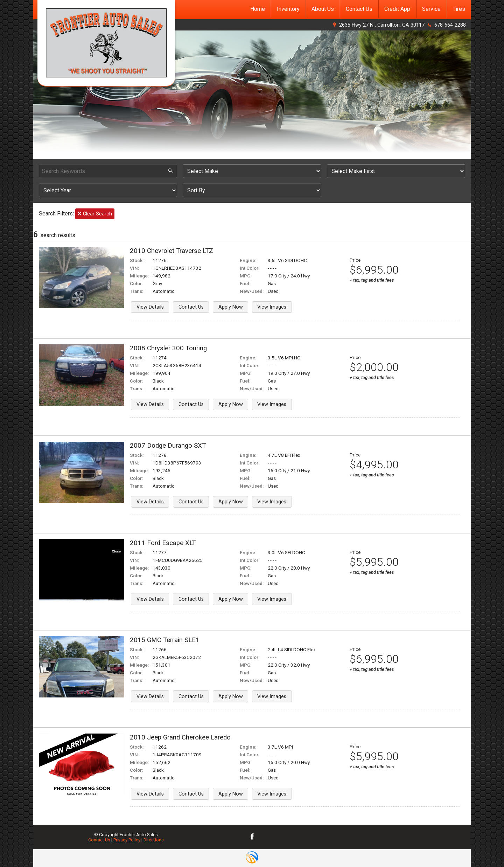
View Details (150, 307)
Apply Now (231, 307)
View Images (272, 307)
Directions (154, 840)
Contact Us (191, 307)
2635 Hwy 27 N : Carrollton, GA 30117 (382, 25)
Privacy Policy (127, 840)
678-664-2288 (450, 25)
